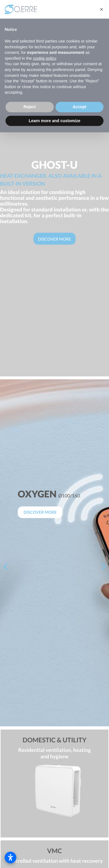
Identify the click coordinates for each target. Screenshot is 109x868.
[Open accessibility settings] (10, 858)
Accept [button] (79, 107)
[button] (101, 9)
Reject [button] (30, 107)
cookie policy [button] (44, 58)
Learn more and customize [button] (54, 121)
